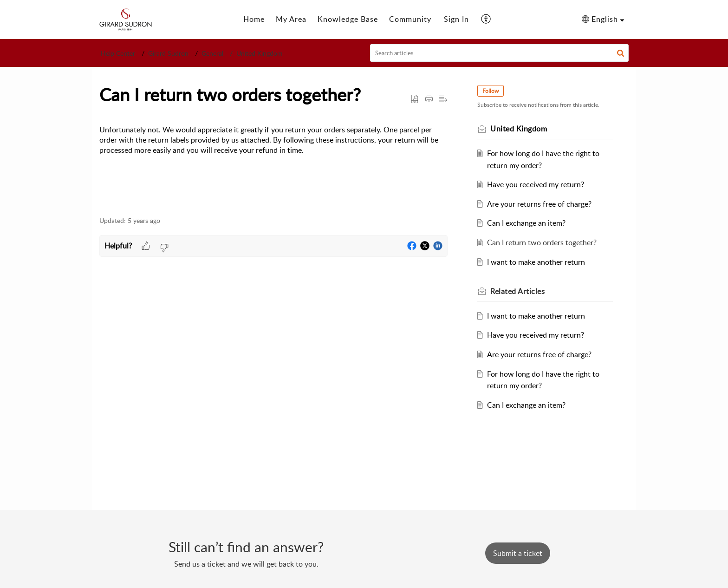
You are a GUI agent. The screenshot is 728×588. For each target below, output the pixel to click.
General (212, 53)
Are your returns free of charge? (539, 204)
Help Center (118, 53)
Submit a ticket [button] (518, 553)
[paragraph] (273, 146)
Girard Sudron (168, 53)
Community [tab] (410, 19)
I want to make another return (536, 262)
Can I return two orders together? (542, 242)
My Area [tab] (291, 19)
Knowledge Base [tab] (348, 19)
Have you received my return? (536, 184)
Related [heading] (517, 291)
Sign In (456, 19)
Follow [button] (491, 91)
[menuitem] (456, 20)
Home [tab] (254, 19)
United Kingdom (260, 53)
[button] (486, 20)
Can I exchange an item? (526, 223)
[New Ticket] (518, 553)
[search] (500, 53)
